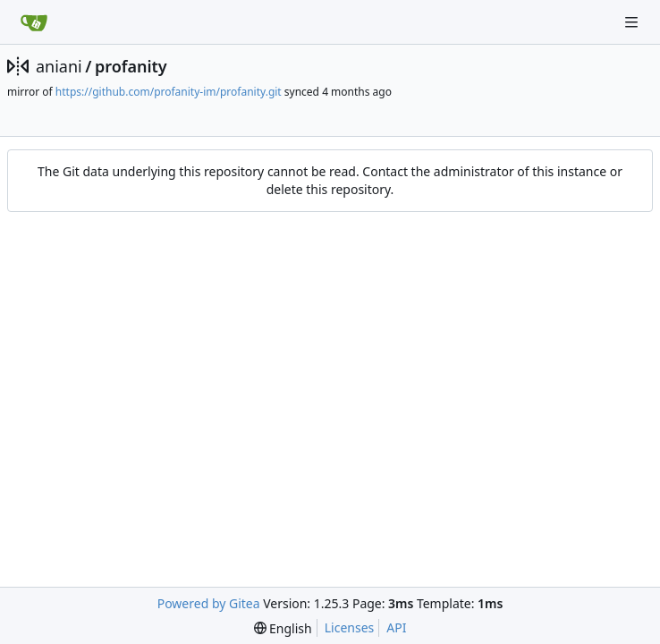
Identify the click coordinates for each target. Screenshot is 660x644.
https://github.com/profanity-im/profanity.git (169, 92)
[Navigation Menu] (633, 22)
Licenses (350, 627)
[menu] (283, 628)
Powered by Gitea (209, 603)
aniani (59, 66)
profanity (131, 66)
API (396, 627)
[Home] (34, 22)
